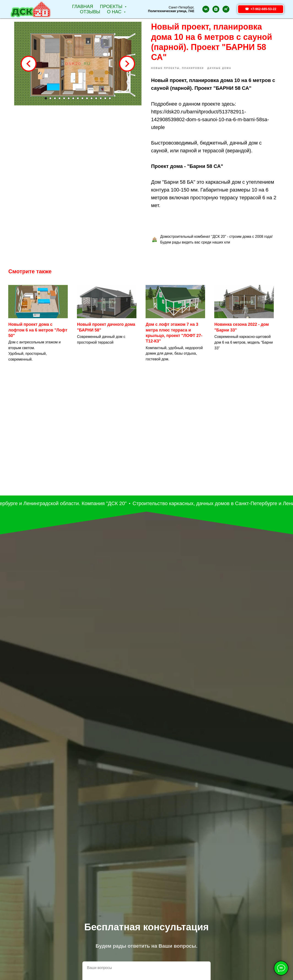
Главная (83, 6)
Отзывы (90, 12)
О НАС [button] (115, 12)
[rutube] (226, 9)
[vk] (206, 9)
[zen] (216, 9)
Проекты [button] (112, 6)
